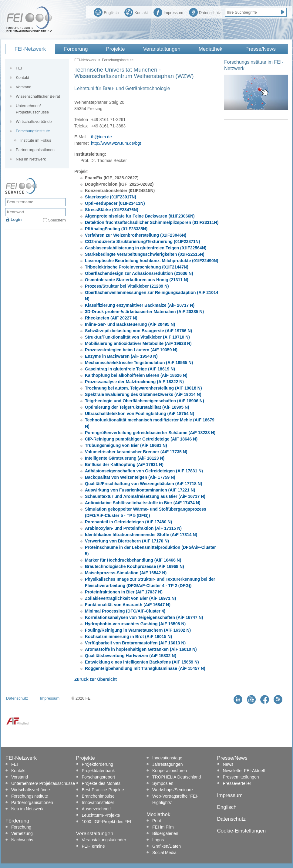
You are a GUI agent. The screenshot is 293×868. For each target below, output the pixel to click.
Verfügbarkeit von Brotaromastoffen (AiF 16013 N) (135, 643)
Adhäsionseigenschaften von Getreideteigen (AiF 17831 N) (144, 471)
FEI (19, 68)
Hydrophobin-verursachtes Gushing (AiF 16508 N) (135, 624)
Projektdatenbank (98, 771)
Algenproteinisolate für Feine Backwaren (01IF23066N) (140, 216)
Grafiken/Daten (167, 846)
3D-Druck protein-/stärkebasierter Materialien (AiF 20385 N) (144, 312)
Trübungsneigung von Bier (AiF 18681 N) (126, 445)
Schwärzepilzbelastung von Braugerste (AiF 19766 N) (138, 331)
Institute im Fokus (36, 140)
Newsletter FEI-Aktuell (244, 771)
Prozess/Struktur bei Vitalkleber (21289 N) (127, 286)
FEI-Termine (93, 846)
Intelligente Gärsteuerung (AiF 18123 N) (125, 458)
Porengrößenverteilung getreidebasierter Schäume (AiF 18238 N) (150, 433)
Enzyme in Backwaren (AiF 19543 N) (121, 356)
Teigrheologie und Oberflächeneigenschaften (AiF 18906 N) (145, 401)
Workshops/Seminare (173, 790)
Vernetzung (22, 833)
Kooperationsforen (170, 771)
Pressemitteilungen (241, 777)
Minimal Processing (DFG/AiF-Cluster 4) (125, 611)
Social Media (164, 853)
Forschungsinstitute (118, 60)
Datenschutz (205, 12)
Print (157, 821)
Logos (158, 840)
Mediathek (210, 49)
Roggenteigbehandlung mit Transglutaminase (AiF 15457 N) (145, 668)
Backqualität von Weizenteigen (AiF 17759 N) (130, 477)
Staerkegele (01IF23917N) (111, 197)
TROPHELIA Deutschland (177, 777)
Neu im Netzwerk (31, 159)
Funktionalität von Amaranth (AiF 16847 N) (128, 605)
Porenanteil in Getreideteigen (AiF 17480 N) (128, 522)
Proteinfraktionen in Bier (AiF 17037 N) (124, 592)
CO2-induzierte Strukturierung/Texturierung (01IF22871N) (142, 241)
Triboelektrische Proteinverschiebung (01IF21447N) (137, 267)
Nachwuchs (22, 840)
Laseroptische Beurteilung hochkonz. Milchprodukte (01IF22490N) (152, 261)
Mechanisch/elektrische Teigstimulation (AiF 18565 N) (139, 363)
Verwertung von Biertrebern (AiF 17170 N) (127, 541)
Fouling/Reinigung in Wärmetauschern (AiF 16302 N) (138, 630)
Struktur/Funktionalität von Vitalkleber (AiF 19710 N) (137, 337)
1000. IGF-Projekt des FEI (107, 822)
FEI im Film (163, 827)
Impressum (168, 12)
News (228, 764)
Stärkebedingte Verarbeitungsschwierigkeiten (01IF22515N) (145, 254)
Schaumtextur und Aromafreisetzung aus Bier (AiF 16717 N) (145, 496)
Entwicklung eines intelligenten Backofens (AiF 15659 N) (142, 662)
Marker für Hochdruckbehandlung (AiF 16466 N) (133, 560)
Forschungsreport (99, 777)
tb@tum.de (101, 137)
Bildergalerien (165, 833)
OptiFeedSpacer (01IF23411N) (115, 203)
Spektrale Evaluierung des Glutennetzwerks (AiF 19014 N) (143, 394)
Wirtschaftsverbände (34, 122)
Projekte (115, 49)
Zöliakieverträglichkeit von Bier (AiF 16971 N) (130, 598)
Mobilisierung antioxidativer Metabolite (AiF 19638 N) (138, 343)
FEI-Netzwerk (30, 49)
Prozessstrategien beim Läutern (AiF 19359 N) (131, 350)
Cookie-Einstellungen (242, 831)
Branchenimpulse (98, 796)
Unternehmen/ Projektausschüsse (32, 109)
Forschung (21, 827)
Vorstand (24, 87)
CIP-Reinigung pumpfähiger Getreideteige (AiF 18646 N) (141, 439)
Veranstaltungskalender (104, 840)
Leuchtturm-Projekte (101, 815)
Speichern (57, 220)
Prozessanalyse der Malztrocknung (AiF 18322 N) (134, 382)
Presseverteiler (237, 783)
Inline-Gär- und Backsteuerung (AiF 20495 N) (130, 324)
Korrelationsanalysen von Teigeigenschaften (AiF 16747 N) (144, 617)
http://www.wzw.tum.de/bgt (116, 143)
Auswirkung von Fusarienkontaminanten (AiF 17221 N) (140, 490)
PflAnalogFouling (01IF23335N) (116, 229)
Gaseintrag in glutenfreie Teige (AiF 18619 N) (130, 369)
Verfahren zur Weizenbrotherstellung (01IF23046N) (136, 235)
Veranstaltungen (162, 49)
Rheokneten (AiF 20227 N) (111, 318)
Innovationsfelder (98, 802)
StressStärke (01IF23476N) (112, 210)
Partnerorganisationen (35, 150)
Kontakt (136, 12)
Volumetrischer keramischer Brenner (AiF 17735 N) (136, 452)
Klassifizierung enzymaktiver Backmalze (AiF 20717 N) (140, 305)
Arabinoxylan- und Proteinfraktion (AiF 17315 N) (133, 528)
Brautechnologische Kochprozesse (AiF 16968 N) (135, 566)
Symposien (163, 783)
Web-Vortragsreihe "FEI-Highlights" (175, 799)
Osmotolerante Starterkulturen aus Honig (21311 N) (137, 280)
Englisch (106, 12)
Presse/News (261, 49)
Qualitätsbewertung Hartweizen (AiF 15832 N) (131, 656)
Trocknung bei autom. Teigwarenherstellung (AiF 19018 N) (143, 388)
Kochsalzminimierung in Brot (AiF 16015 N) (128, 637)
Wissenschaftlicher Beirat (38, 96)
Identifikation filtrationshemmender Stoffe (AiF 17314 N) (141, 535)
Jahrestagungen (167, 764)
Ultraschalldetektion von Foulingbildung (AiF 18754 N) (140, 414)
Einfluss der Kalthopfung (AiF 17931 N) (124, 464)
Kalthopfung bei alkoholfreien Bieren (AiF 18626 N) (136, 375)
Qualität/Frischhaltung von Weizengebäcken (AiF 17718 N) (143, 484)
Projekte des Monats (101, 783)
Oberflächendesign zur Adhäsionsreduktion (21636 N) (139, 273)
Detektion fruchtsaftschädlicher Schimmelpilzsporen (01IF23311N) (152, 222)
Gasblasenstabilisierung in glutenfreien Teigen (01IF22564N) (146, 248)
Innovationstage (167, 758)
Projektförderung (98, 764)
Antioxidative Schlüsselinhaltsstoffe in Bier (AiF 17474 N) (143, 503)
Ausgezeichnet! (96, 809)
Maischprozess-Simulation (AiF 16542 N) (126, 573)
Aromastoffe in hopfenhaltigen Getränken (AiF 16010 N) (141, 649)
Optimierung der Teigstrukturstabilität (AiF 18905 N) (137, 407)
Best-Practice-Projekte (103, 790)
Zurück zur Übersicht (96, 679)
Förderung (76, 49)
